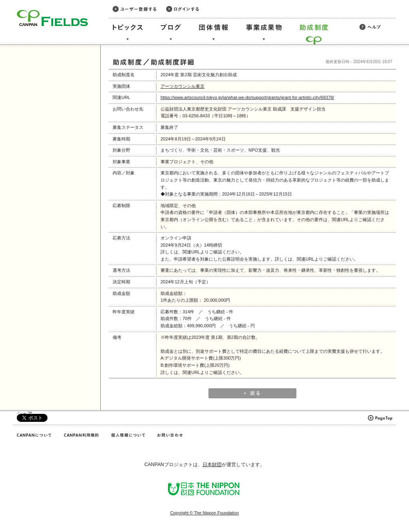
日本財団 (212, 465)
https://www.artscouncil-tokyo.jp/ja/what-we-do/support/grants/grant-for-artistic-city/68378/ (247, 97)
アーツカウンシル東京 (183, 86)
